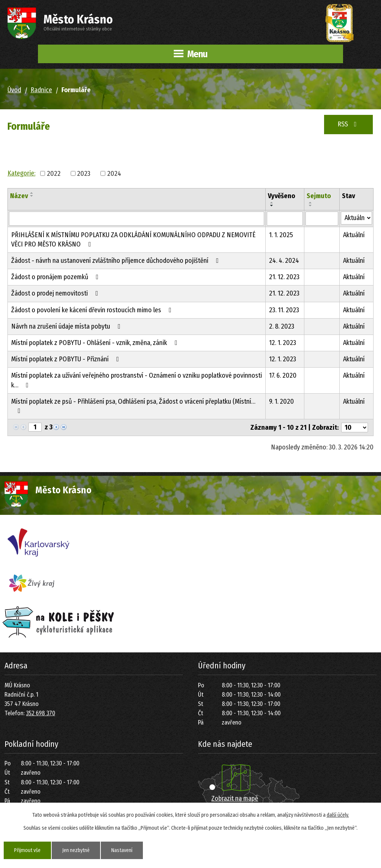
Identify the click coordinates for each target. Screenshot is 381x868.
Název (19, 196)
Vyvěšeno (281, 196)
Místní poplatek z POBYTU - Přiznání (67, 359)
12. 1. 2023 (283, 343)
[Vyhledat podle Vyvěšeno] (285, 219)
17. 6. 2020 (283, 375)
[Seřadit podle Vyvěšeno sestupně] (272, 206)
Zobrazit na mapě (235, 798)
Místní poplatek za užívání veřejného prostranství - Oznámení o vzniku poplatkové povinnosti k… (137, 380)
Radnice (41, 90)
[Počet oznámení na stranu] (355, 427)
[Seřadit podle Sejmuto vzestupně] (311, 203)
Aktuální (354, 235)
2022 (54, 173)
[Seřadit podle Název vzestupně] (32, 193)
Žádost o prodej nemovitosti (56, 293)
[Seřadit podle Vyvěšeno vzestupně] (272, 203)
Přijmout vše (27, 850)
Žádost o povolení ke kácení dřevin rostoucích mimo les (93, 310)
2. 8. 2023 (282, 326)
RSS (349, 124)
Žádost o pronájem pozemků (56, 277)
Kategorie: (21, 173)
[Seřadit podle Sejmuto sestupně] (311, 206)
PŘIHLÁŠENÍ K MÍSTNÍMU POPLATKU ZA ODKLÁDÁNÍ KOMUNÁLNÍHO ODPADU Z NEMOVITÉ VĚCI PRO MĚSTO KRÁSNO (133, 240)
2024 (114, 173)
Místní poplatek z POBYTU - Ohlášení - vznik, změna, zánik (96, 343)
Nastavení (122, 850)
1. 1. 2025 (281, 235)
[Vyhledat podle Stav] (356, 218)
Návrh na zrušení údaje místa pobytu (67, 326)
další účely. (338, 815)
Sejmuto (319, 196)
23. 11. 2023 (284, 310)
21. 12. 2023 (284, 277)
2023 (84, 173)
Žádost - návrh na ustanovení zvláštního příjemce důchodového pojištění (116, 261)
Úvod (14, 90)
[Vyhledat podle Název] (137, 219)
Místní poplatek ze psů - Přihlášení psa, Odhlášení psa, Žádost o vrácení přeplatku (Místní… (133, 406)
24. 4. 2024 (284, 261)
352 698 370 (41, 713)
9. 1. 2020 (281, 401)
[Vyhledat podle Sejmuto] (322, 219)
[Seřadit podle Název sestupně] (32, 196)
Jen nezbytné (76, 850)
